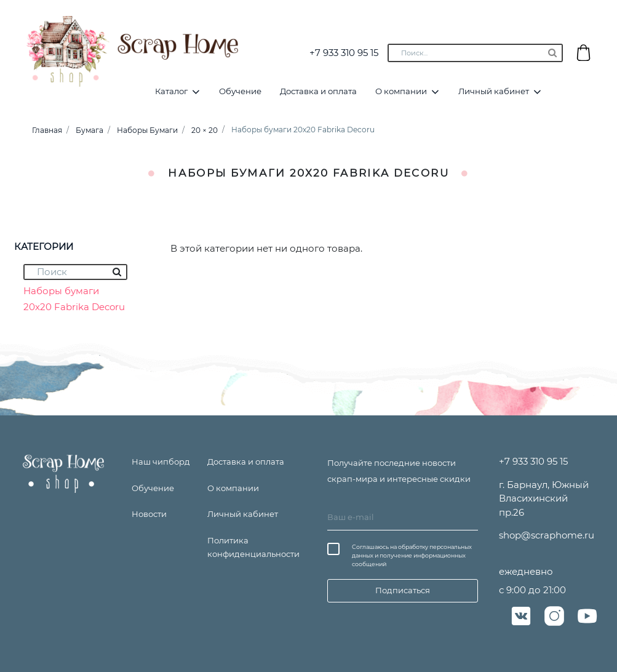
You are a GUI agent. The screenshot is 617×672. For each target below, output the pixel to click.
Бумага (90, 130)
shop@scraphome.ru (547, 535)
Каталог (171, 91)
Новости (149, 514)
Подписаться (403, 590)
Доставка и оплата (318, 91)
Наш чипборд (161, 462)
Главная (47, 130)
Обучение (240, 91)
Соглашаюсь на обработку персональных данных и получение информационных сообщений (412, 555)
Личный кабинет (494, 91)
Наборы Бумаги (147, 130)
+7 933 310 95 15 (344, 53)
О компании (401, 91)
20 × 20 (205, 130)
